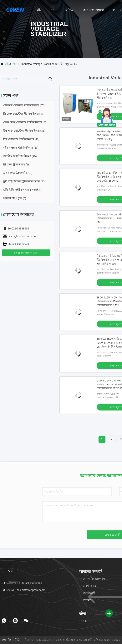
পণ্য (54, 10)
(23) (21, 148)
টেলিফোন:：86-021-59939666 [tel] (22, 583)
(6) (15, 198)
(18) (17, 165)
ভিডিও (70, 10)
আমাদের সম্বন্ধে (93, 10)
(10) (18, 173)
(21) (25, 122)
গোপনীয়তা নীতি (11, 640)
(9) (23, 190)
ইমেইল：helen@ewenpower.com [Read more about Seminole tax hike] (24, 590)
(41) (21, 139)
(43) (24, 114)
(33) (24, 131)
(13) (24, 181)
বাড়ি (39, 10)
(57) (24, 105)
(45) (20, 156)
